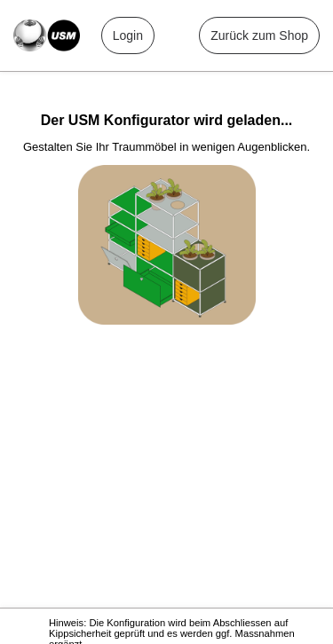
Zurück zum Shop (259, 35)
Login (128, 35)
